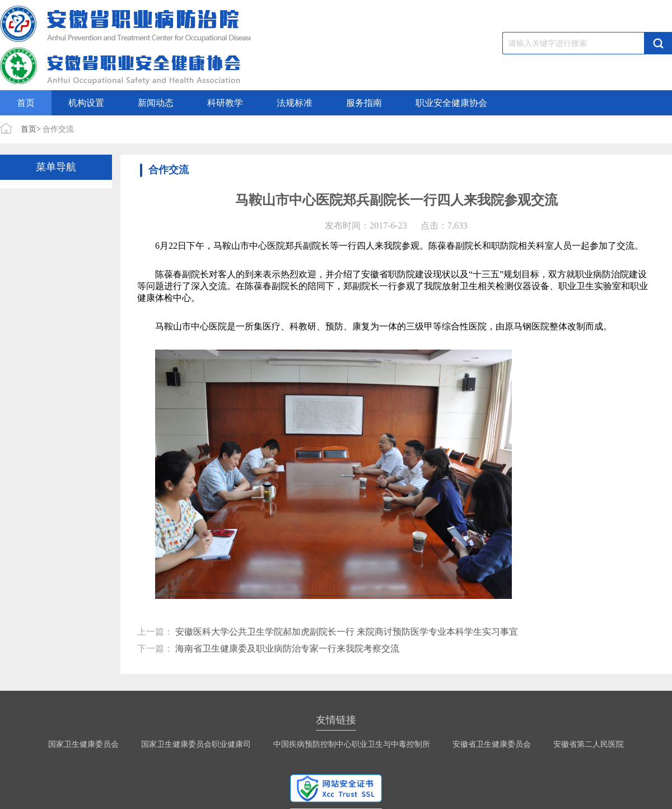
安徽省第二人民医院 (589, 744)
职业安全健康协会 (451, 103)
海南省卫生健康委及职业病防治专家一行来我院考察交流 (287, 648)
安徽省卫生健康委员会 (492, 744)
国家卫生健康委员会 (83, 744)
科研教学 (225, 103)
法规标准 (295, 103)
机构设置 (86, 103)
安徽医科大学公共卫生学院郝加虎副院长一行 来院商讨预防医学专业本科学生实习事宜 (347, 632)
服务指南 (364, 103)
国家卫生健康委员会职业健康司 (196, 744)
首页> (31, 129)
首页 (26, 103)
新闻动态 (156, 103)
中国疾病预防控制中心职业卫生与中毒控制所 (352, 744)
